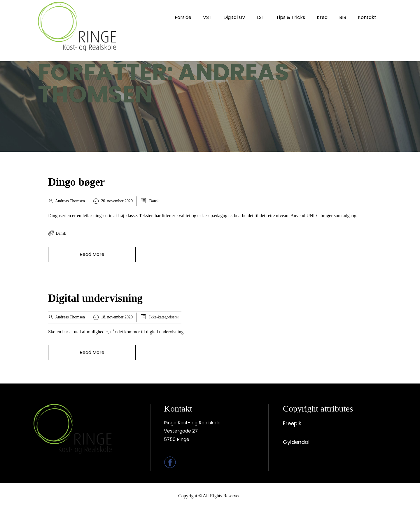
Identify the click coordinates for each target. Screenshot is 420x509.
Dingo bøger (76, 182)
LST (261, 17)
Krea (322, 17)
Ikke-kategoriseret (164, 317)
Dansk (154, 201)
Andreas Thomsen (70, 201)
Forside (183, 17)
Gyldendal (296, 442)
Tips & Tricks (291, 17)
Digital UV (234, 17)
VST (207, 17)
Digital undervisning (95, 298)
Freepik (292, 423)
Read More (92, 254)
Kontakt (367, 17)
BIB (343, 17)
